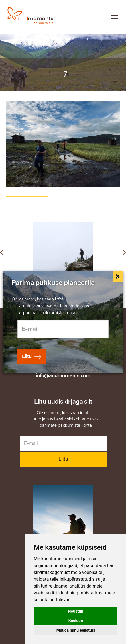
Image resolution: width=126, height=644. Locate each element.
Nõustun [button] (76, 611)
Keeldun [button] (76, 621)
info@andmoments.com (63, 376)
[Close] (118, 276)
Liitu (63, 459)
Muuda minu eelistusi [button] (76, 630)
